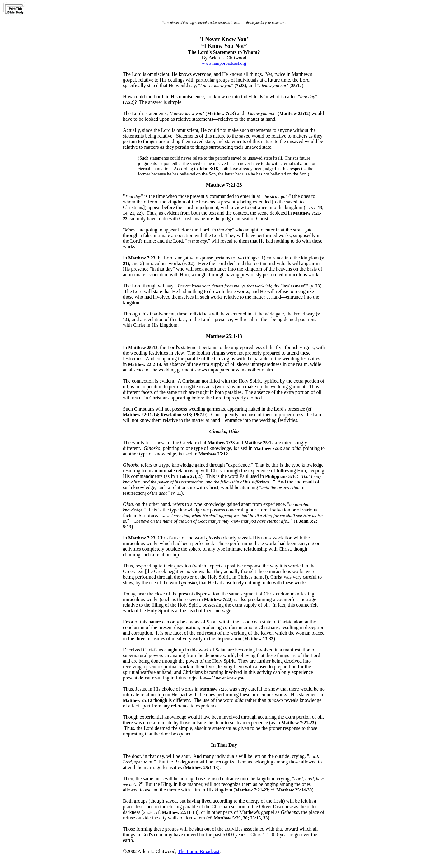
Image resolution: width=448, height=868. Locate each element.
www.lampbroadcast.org (224, 63)
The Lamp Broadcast (198, 851)
